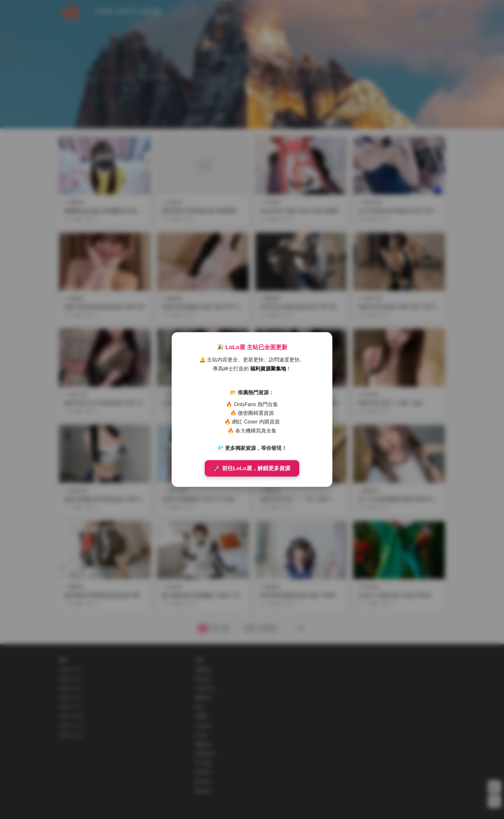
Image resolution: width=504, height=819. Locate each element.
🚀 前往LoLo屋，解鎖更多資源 (252, 468)
